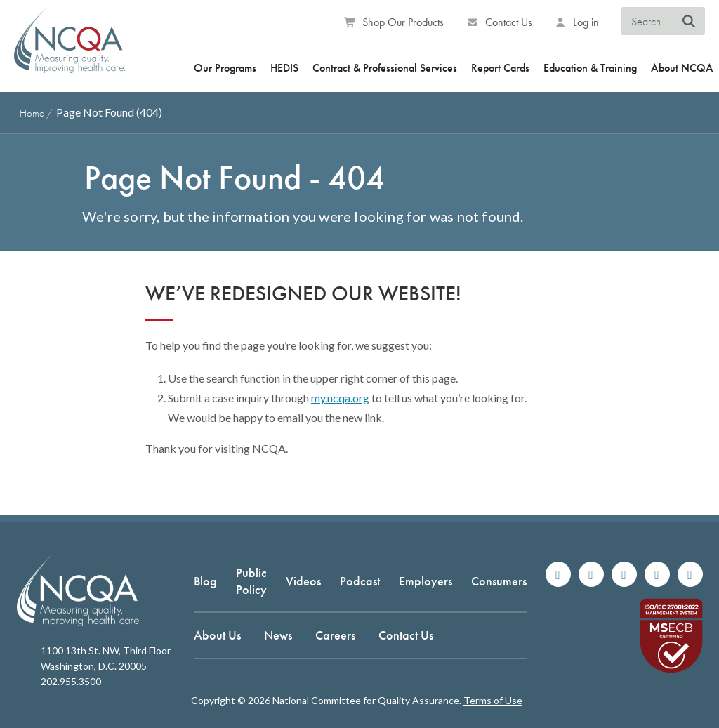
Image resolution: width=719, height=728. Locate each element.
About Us (217, 635)
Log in (577, 22)
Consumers (499, 581)
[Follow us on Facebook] (558, 574)
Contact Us (499, 22)
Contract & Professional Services (385, 68)
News (278, 635)
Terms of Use (493, 700)
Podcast (360, 581)
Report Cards (500, 68)
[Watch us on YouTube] (690, 574)
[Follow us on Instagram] (591, 574)
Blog (205, 581)
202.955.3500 (71, 681)
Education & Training (590, 68)
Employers (426, 581)
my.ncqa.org (340, 398)
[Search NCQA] (689, 22)
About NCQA (682, 68)
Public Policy (251, 581)
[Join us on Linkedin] (657, 574)
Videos (303, 581)
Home (32, 113)
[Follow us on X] (624, 574)
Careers (335, 635)
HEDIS (284, 68)
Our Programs (225, 68)
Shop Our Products (394, 22)
